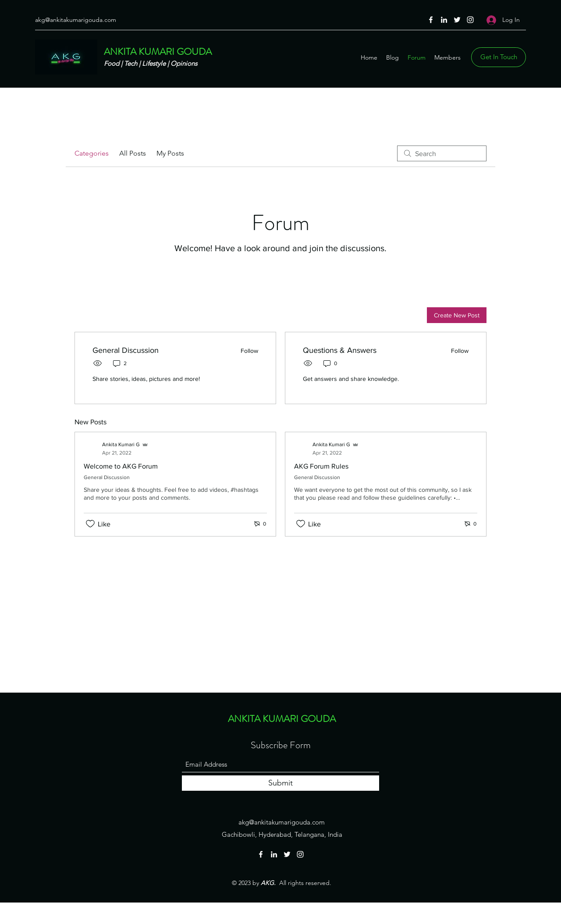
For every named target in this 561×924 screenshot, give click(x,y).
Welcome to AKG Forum (121, 466)
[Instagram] (470, 20)
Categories (92, 153)
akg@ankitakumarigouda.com (76, 20)
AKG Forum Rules (321, 466)
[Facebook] (431, 20)
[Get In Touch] (499, 57)
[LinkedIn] (444, 20)
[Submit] (280, 783)
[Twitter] (457, 20)
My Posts (170, 153)
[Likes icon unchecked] (90, 524)
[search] (442, 153)
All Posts (133, 153)
